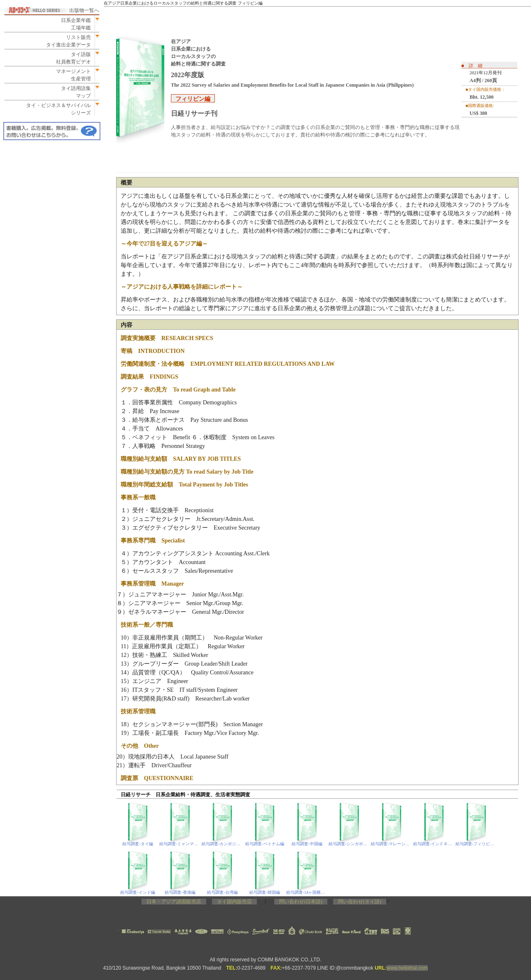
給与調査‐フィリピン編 (476, 844)
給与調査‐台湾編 (222, 892)
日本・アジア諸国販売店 (174, 902)
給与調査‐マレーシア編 (392, 844)
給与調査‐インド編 (138, 892)
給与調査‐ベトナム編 (264, 844)
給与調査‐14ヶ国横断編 (307, 892)
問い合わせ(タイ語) (360, 902)
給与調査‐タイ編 (138, 844)
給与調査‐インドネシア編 (434, 844)
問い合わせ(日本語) (301, 902)
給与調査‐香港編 (180, 892)
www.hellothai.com (407, 968)
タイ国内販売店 (234, 902)
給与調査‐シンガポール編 (350, 844)
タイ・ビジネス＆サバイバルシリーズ (56, 109)
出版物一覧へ (84, 10)
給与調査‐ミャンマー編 (180, 844)
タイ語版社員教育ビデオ (73, 58)
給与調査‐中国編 (307, 844)
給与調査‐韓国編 (264, 892)
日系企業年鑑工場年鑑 (73, 24)
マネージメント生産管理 (71, 75)
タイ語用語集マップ (73, 92)
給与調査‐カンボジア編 (223, 844)
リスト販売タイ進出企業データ (68, 41)
